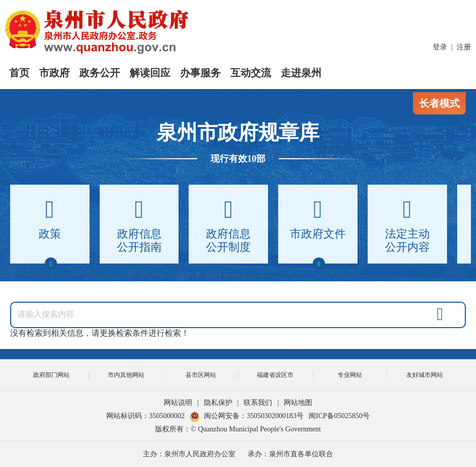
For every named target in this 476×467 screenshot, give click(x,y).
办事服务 (200, 73)
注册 (464, 47)
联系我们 (258, 403)
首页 (19, 73)
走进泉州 (301, 73)
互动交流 (251, 73)
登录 (440, 47)
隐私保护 (218, 403)
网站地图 (298, 403)
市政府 (54, 73)
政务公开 (100, 73)
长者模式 (439, 103)
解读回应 (150, 73)
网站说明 (178, 403)
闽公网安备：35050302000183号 (247, 416)
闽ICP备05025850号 (339, 416)
